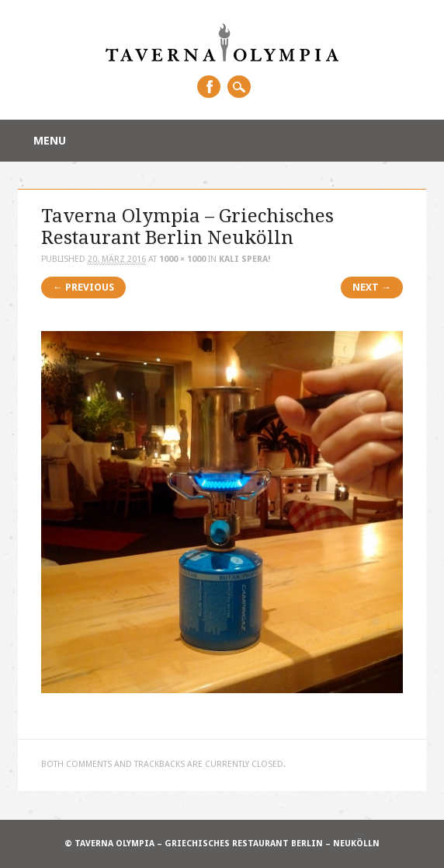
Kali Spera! (245, 259)
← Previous (83, 287)
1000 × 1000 (182, 259)
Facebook (209, 87)
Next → (372, 287)
